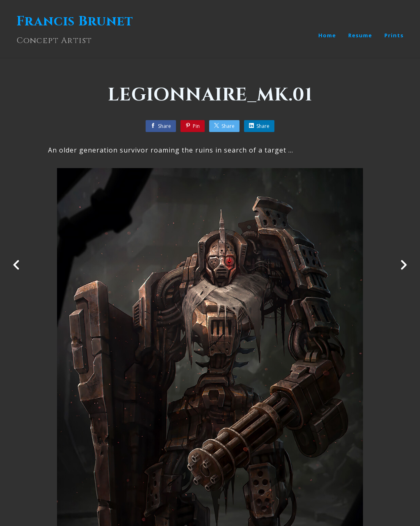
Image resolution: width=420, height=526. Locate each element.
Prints (394, 35)
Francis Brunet (75, 22)
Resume (360, 35)
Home (327, 35)
